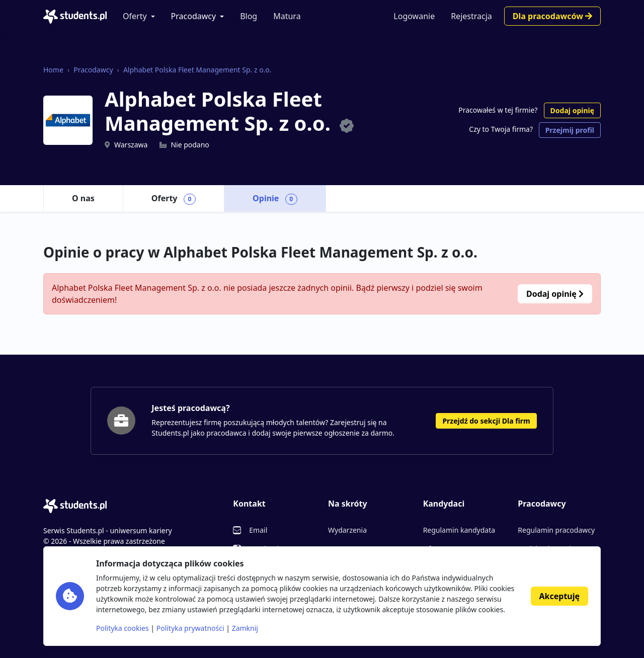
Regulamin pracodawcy (556, 530)
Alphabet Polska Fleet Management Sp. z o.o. (197, 70)
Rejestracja (471, 16)
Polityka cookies (123, 628)
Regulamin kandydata (459, 530)
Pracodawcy (194, 16)
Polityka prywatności (190, 628)
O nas (83, 198)
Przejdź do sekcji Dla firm (486, 421)
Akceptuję (559, 596)
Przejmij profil (570, 130)
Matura (287, 16)
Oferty (135, 16)
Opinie (275, 199)
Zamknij (245, 628)
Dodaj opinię (572, 110)
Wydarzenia (347, 530)
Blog (249, 16)
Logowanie (414, 16)
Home (53, 70)
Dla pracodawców (552, 16)
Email (258, 530)
